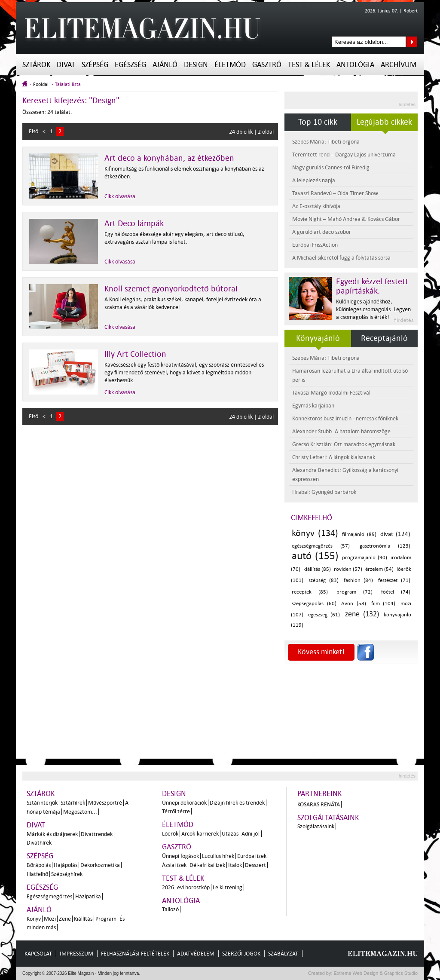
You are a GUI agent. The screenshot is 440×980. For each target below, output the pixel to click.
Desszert (255, 865)
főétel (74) (396, 592)
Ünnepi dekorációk (184, 803)
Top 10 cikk (318, 122)
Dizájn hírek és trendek (237, 803)
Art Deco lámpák (134, 224)
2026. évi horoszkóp (186, 887)
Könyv (34, 919)
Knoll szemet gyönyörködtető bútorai (171, 289)
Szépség (95, 65)
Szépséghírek (67, 874)
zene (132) (362, 614)
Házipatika (88, 896)
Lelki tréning (228, 887)
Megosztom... (80, 812)
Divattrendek (97, 834)
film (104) (383, 604)
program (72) (354, 592)
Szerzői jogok (241, 954)
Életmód (230, 65)
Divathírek (39, 843)
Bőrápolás (39, 865)
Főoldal (41, 84)
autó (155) (315, 556)
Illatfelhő (37, 874)
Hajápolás (66, 865)
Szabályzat (283, 954)
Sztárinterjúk (42, 803)
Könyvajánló (318, 338)
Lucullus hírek (218, 856)
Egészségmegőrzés (49, 896)
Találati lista (68, 84)
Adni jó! (251, 834)
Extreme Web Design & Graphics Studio (375, 973)
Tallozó (170, 909)
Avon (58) (354, 604)
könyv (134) (315, 533)
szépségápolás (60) (314, 604)
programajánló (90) (365, 558)
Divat (66, 65)
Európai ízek (252, 856)
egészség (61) (324, 615)
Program (106, 919)
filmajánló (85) (359, 534)
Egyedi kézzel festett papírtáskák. (372, 286)
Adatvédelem (196, 954)
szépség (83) (324, 580)
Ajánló (165, 65)
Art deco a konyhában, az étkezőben (169, 158)
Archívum (399, 65)
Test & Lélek (309, 65)
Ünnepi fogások (180, 856)
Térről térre (176, 811)
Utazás (230, 834)
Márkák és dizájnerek (52, 834)
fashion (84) (359, 580)
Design (196, 65)
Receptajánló (384, 338)
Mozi (50, 919)
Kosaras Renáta (319, 804)
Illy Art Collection (135, 354)
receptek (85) (310, 592)
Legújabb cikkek (384, 122)
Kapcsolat (38, 954)
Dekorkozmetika (100, 865)
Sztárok (36, 65)
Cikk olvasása (120, 196)
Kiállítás (83, 919)
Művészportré (105, 803)
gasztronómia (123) (385, 546)
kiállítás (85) (317, 569)
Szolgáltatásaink (328, 818)
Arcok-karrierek (200, 834)
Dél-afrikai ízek (207, 865)
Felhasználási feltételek (135, 954)
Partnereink (319, 794)
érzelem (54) (379, 569)
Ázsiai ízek (174, 865)
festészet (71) (394, 580)
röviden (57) (348, 569)
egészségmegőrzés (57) (321, 546)
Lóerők (170, 834)
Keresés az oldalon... (412, 42)
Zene (65, 919)
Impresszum (76, 954)
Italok (235, 865)
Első (34, 131)
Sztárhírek (73, 803)
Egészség (130, 65)
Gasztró (267, 65)
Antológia (355, 65)
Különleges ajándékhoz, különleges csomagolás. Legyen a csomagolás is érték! (373, 309)
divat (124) (395, 534)
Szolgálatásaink (316, 826)
